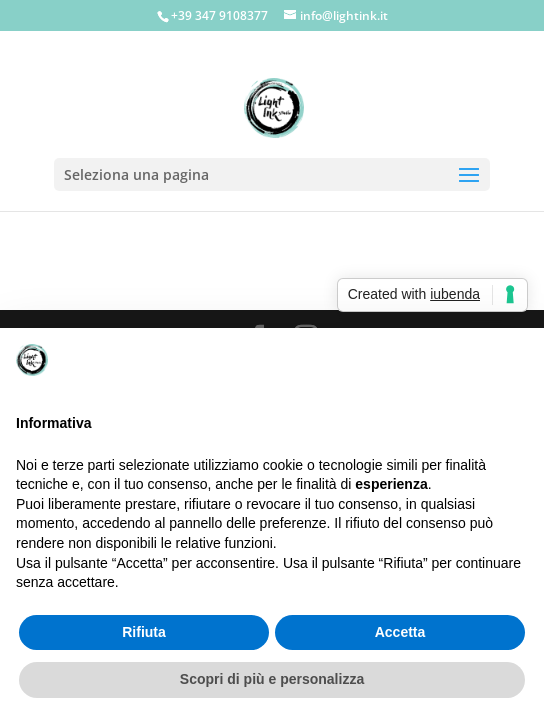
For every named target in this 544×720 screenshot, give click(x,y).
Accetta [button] (400, 632)
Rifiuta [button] (144, 632)
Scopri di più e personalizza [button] (272, 679)
